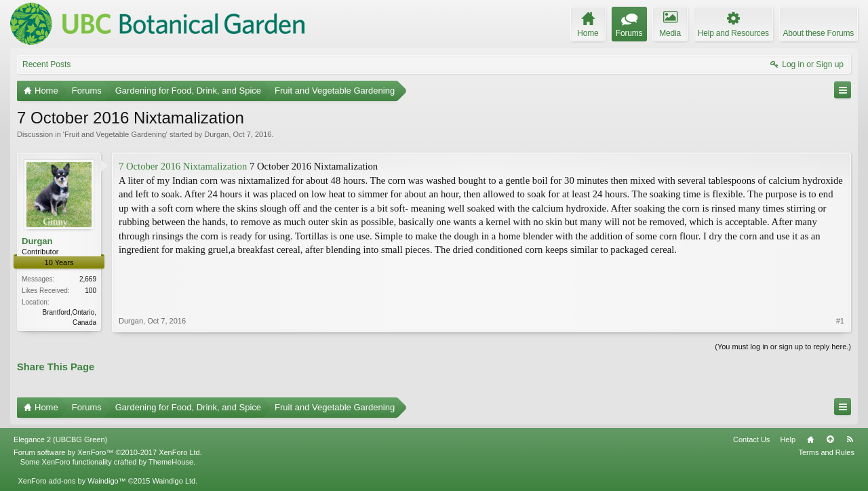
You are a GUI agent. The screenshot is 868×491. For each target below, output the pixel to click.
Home (810, 439)
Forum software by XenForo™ (108, 452)
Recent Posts (46, 64)
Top (830, 439)
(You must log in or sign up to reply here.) (783, 347)
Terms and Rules (826, 452)
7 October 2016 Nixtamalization (183, 166)
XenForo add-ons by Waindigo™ (72, 481)
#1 (840, 321)
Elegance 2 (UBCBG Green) (60, 439)
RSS (850, 439)
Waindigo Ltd (174, 481)
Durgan (216, 134)
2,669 (88, 279)
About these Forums (818, 33)
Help (788, 439)
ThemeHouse (171, 462)
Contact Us (751, 439)
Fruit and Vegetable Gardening (115, 134)
